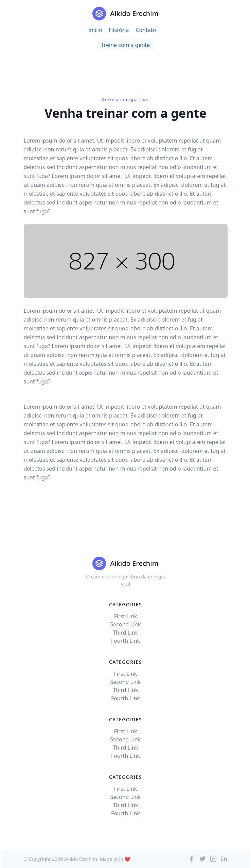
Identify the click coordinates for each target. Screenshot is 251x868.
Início (95, 30)
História (119, 30)
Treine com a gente (126, 45)
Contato (146, 30)
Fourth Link (125, 641)
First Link (126, 616)
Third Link (125, 633)
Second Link (125, 624)
